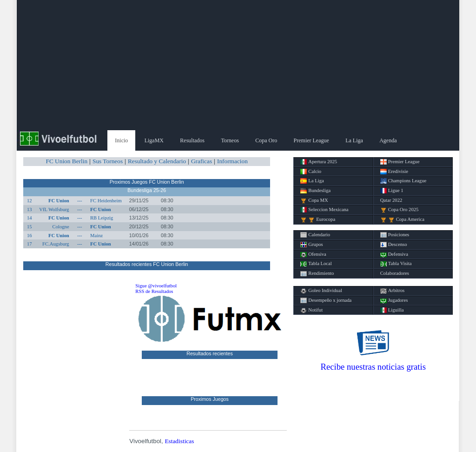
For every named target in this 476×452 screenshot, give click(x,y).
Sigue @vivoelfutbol (156, 286)
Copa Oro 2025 (400, 210)
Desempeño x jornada (326, 300)
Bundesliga (315, 191)
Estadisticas (179, 441)
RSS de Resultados (154, 291)
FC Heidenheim (106, 201)
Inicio (121, 140)
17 (30, 244)
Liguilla (392, 310)
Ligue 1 (392, 191)
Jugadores (394, 300)
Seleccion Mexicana (324, 210)
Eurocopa (318, 219)
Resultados (192, 140)
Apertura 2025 (319, 162)
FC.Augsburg (56, 244)
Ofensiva (313, 254)
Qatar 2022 (391, 200)
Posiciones (395, 235)
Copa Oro (266, 140)
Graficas (202, 161)
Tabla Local (316, 264)
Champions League (403, 181)
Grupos (311, 245)
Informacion (232, 161)
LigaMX (154, 140)
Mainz (96, 236)
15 (30, 227)
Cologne (61, 227)
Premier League (311, 140)
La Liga (354, 140)
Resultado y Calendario (157, 161)
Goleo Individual (321, 291)
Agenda (388, 140)
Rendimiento (317, 273)
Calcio (311, 172)
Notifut (311, 310)
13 (30, 209)
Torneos (230, 140)
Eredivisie (394, 172)
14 (30, 218)
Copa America (402, 219)
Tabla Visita (396, 264)
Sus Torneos (108, 161)
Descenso (394, 245)
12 (30, 201)
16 (30, 236)
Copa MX (314, 200)
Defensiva (394, 254)
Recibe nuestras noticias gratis (373, 367)
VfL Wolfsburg (54, 209)
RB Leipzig (102, 218)
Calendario (315, 235)
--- (80, 201)
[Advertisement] (238, 65)
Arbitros (393, 291)
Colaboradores (395, 273)
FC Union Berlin (66, 161)
